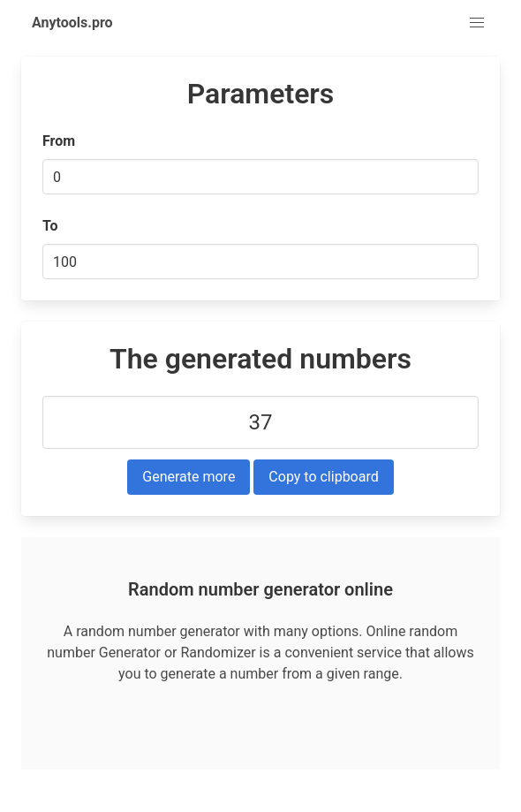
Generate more (189, 477)
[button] (477, 23)
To (50, 226)
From (59, 141)
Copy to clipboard (323, 477)
